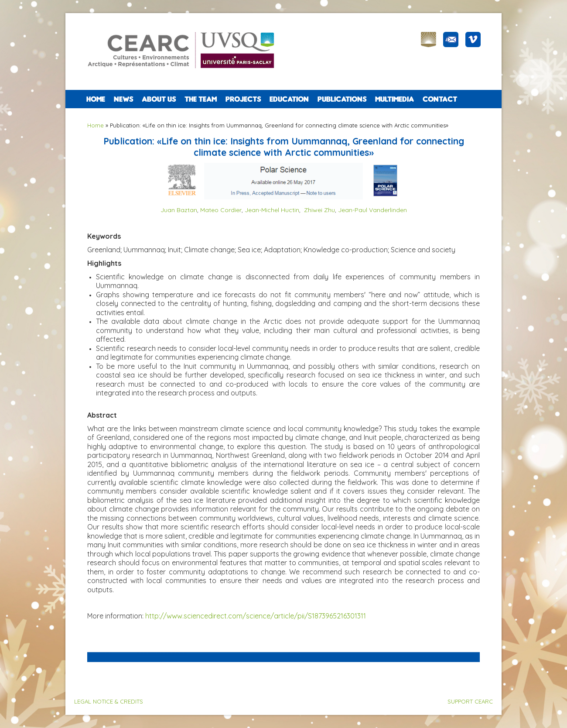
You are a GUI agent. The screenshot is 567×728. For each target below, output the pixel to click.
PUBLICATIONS (342, 99)
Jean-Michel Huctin (272, 210)
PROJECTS (243, 99)
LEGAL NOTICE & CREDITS (109, 701)
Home (96, 99)
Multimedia (395, 99)
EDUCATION (289, 99)
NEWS (123, 99)
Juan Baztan (179, 210)
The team (201, 99)
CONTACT (440, 99)
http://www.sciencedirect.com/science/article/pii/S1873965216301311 (256, 616)
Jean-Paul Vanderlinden (372, 210)
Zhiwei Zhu (319, 210)
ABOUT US (159, 99)
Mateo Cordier (221, 210)
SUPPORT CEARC (470, 701)
